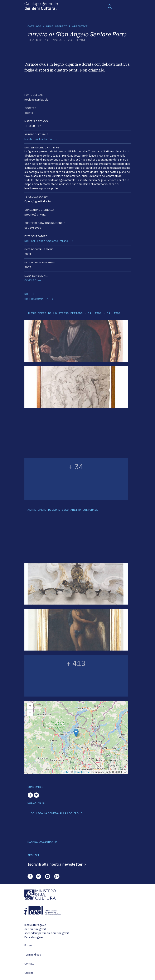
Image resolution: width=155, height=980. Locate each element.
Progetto (30, 945)
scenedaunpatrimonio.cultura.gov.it (47, 933)
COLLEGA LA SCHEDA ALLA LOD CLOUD (57, 813)
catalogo (34, 26)
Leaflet (66, 772)
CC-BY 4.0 (30, 280)
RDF (27, 294)
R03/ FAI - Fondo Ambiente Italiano (46, 241)
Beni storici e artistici (67, 26)
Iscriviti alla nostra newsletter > (57, 864)
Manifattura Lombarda (38, 139)
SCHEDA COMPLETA (36, 299)
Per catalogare (34, 937)
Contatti (30, 964)
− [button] (30, 713)
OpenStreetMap (82, 772)
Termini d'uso (33, 955)
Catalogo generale (41, 6)
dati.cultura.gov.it (35, 929)
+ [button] (30, 706)
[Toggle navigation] (110, 6)
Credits (29, 973)
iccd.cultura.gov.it (35, 925)
